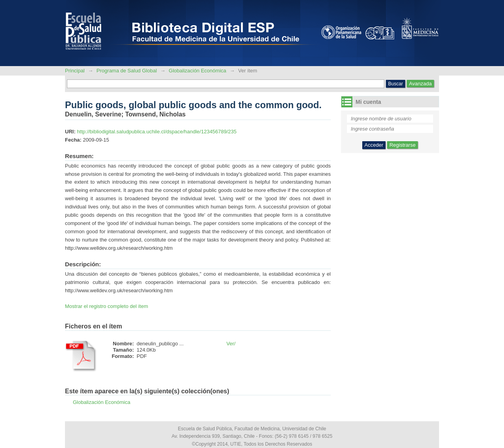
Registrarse (402, 145)
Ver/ (231, 344)
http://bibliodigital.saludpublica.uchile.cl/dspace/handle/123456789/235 (157, 132)
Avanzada (421, 84)
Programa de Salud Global (127, 71)
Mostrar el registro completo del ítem (107, 306)
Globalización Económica (198, 71)
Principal (75, 71)
